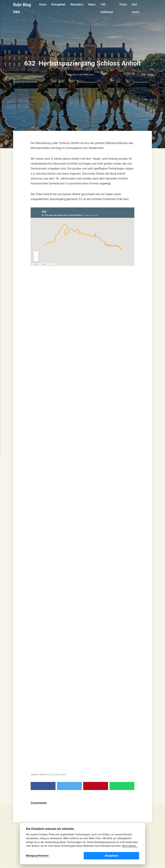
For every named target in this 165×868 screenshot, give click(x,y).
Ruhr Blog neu (22, 8)
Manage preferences (37, 856)
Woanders (77, 4)
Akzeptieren (129, 856)
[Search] (150, 8)
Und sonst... (137, 8)
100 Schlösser (107, 8)
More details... (130, 847)
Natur (92, 4)
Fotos (123, 4)
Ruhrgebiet (59, 4)
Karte (43, 4)
